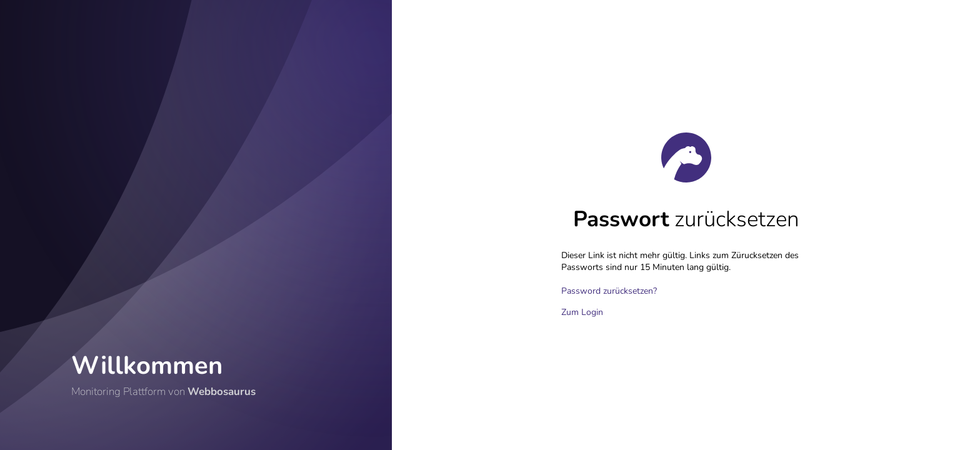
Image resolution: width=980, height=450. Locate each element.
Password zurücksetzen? (609, 291)
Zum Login (582, 312)
